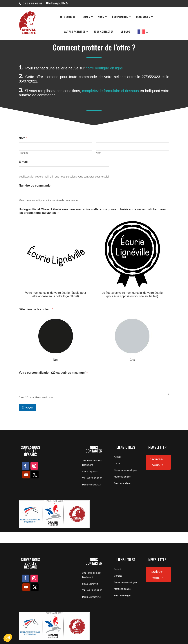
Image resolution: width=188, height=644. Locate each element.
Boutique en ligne (123, 483)
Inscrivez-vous (156, 462)
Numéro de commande (35, 186)
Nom (99, 153)
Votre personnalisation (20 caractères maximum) (54, 373)
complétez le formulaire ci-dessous (110, 91)
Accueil (118, 457)
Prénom (23, 153)
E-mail (24, 162)
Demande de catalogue (125, 470)
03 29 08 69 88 (95, 478)
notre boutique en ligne (104, 68)
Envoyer (27, 407)
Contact (118, 464)
